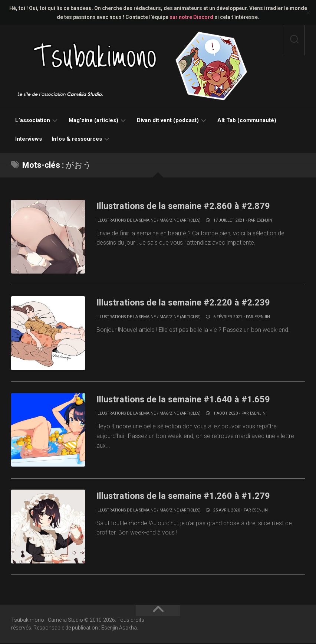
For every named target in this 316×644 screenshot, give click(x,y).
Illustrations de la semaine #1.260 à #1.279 (191, 496)
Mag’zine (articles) (93, 120)
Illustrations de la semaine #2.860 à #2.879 (191, 206)
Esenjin (264, 220)
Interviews (29, 139)
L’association (33, 120)
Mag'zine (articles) (180, 220)
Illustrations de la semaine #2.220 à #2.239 (191, 303)
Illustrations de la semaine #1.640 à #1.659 (191, 399)
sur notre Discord (191, 17)
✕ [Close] (308, 13)
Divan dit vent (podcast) (168, 120)
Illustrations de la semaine (126, 220)
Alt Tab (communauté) (247, 120)
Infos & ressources (77, 139)
